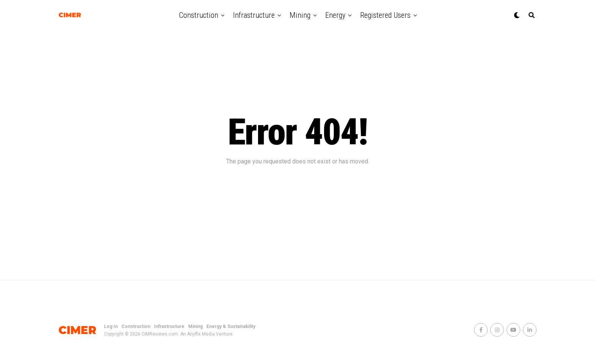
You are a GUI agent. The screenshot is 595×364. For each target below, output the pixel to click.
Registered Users (385, 15)
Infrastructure (254, 15)
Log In (111, 326)
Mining (300, 15)
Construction (199, 15)
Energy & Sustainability (231, 326)
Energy (335, 15)
